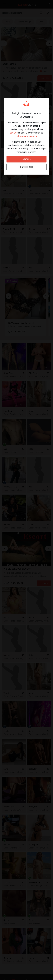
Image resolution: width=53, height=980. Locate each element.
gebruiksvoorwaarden (26, 136)
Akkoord (27, 159)
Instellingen (26, 167)
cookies (14, 133)
